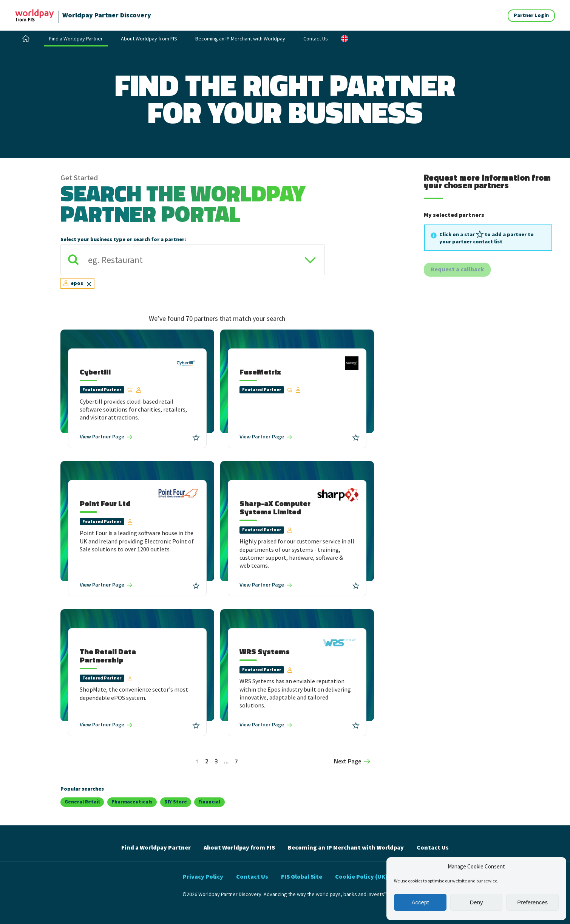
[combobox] (193, 270)
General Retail (82, 802)
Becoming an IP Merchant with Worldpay (240, 39)
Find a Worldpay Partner (76, 39)
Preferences (532, 902)
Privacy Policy (203, 876)
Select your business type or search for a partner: (123, 239)
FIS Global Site (302, 876)
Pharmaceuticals (132, 802)
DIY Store (176, 802)
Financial (209, 802)
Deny (476, 902)
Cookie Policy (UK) (361, 876)
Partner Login (531, 15)
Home (26, 39)
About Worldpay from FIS (149, 39)
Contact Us (316, 39)
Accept (420, 902)
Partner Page (102, 436)
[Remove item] (89, 283)
